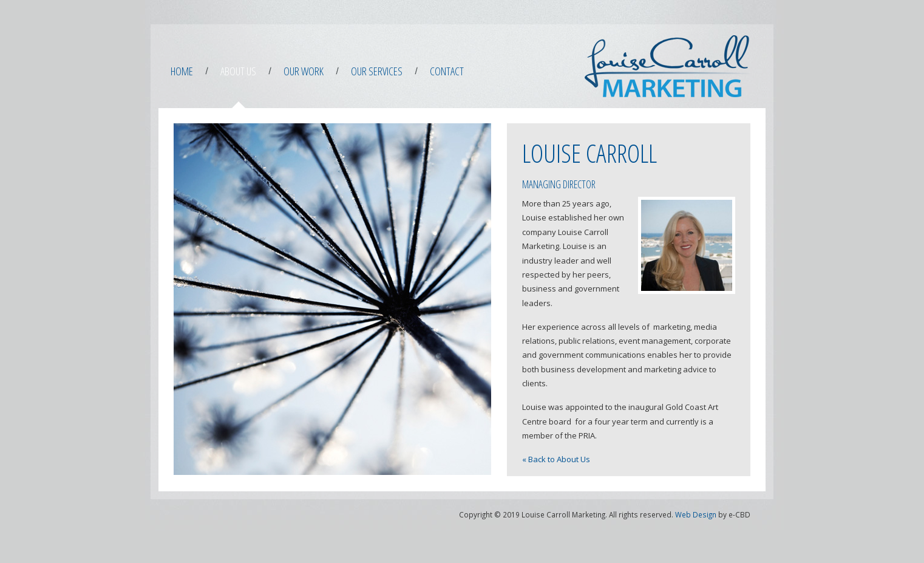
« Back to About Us (556, 459)
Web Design (696, 514)
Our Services (377, 71)
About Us (238, 71)
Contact (447, 71)
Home (182, 71)
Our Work (304, 71)
